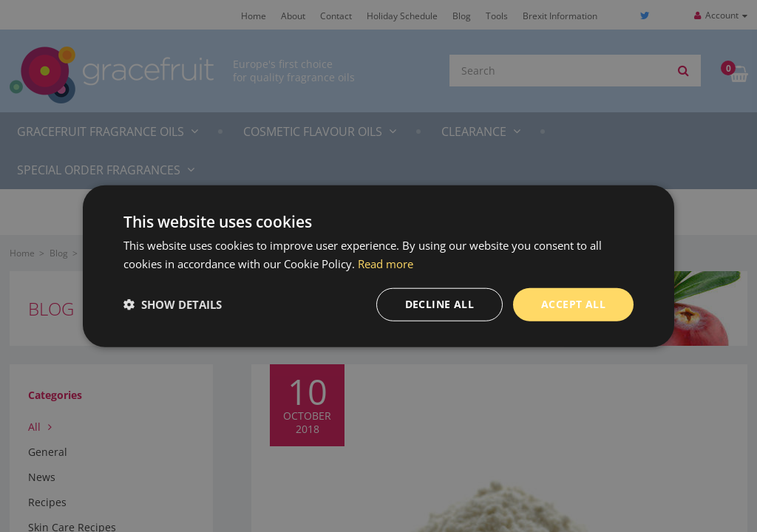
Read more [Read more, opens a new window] (386, 264)
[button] (173, 304)
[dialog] (378, 266)
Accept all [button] (573, 304)
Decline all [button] (439, 304)
